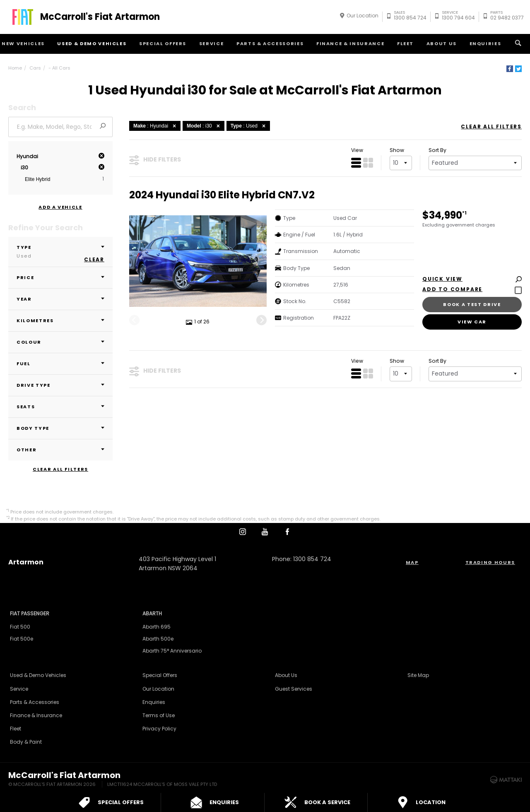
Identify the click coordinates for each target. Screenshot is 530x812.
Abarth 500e (158, 639)
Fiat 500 (20, 627)
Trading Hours (490, 562)
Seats (60, 407)
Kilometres (60, 320)
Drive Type (60, 385)
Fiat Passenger (30, 613)
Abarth (152, 613)
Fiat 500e (22, 639)
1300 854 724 (410, 16)
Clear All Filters (60, 469)
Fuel (60, 364)
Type (60, 252)
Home (15, 68)
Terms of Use (159, 715)
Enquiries (485, 43)
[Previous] (134, 320)
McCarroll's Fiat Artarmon (100, 17)
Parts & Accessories (270, 43)
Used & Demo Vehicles (92, 43)
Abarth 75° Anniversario (172, 651)
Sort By (437, 150)
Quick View (472, 279)
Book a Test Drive (472, 304)
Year (60, 299)
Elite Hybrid (37, 179)
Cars (35, 68)
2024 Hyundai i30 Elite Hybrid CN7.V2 (222, 195)
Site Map (418, 675)
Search (517, 43)
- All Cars (59, 68)
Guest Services (294, 689)
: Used (249, 126)
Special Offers (163, 43)
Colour (60, 342)
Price (60, 277)
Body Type (60, 428)
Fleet (405, 43)
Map (412, 562)
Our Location (363, 16)
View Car (472, 322)
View (357, 150)
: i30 (205, 126)
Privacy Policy (159, 729)
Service (212, 43)
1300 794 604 (458, 16)
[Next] (261, 320)
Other (60, 450)
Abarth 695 (157, 627)
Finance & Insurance (350, 43)
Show (397, 150)
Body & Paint (26, 742)
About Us (442, 43)
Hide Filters (155, 160)
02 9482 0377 (507, 16)
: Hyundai (156, 126)
